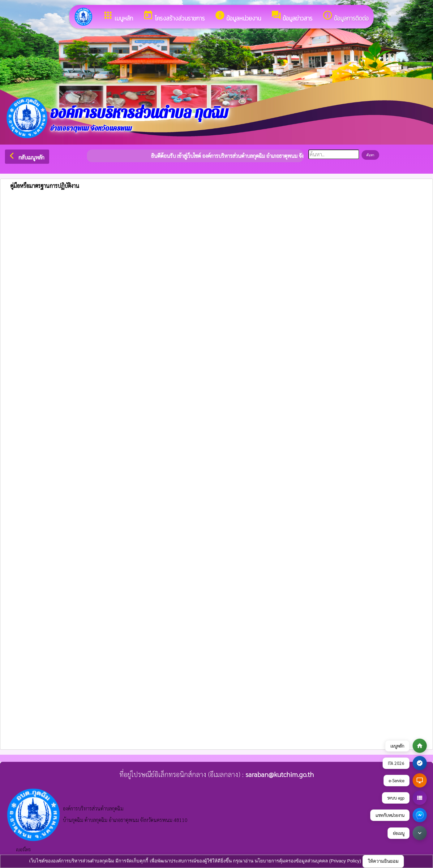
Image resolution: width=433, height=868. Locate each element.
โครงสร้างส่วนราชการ (174, 16)
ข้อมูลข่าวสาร (292, 16)
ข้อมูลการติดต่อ (345, 16)
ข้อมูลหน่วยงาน (238, 16)
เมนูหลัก (118, 16)
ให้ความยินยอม (383, 861)
